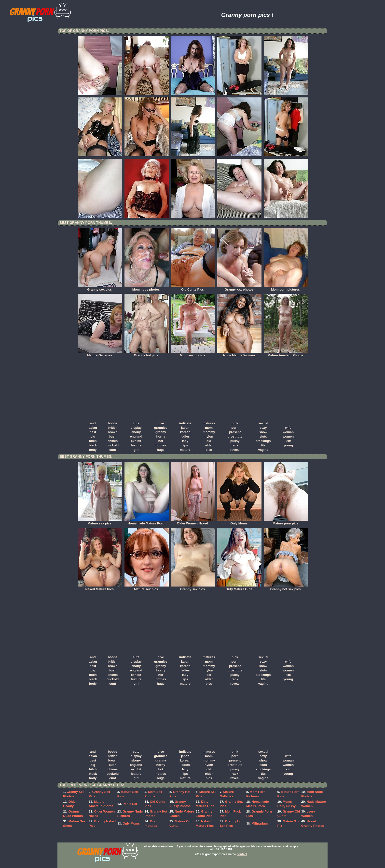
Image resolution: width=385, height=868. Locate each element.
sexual (263, 423)
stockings (263, 441)
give (161, 423)
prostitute (235, 436)
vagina (263, 450)
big (93, 436)
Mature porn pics (286, 522)
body (93, 450)
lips (185, 445)
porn (235, 428)
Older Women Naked (193, 522)
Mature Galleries (100, 354)
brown (113, 432)
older (209, 445)
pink (235, 423)
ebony (136, 432)
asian (93, 428)
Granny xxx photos (239, 288)
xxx (288, 441)
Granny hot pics (147, 354)
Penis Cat (130, 804)
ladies (185, 436)
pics (209, 450)
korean (185, 432)
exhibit (136, 441)
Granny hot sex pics (286, 588)
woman (288, 432)
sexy (263, 428)
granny (161, 432)
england (136, 436)
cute (136, 423)
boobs (113, 423)
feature (136, 445)
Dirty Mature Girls (239, 588)
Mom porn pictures (286, 288)
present (235, 432)
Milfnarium (260, 823)
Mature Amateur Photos (286, 354)
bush (113, 436)
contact (242, 854)
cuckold (113, 445)
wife (288, 428)
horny (161, 436)
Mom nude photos (147, 288)
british (113, 428)
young (288, 445)
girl (136, 450)
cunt (113, 450)
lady (185, 441)
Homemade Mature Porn (147, 522)
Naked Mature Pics (100, 588)
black (93, 445)
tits (263, 445)
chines (113, 441)
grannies (161, 428)
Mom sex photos (193, 354)
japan (185, 428)
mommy (209, 432)
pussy (235, 441)
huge (161, 450)
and (93, 423)
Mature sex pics (100, 522)
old (209, 441)
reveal (235, 450)
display (136, 428)
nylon (209, 436)
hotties (161, 445)
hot (161, 441)
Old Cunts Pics (193, 288)
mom (209, 428)
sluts (263, 436)
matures (209, 423)
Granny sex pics (100, 288)
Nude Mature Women (239, 354)
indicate (185, 423)
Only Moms (239, 522)
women (288, 436)
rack (235, 445)
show (263, 432)
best (93, 432)
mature (185, 450)
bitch (93, 441)
